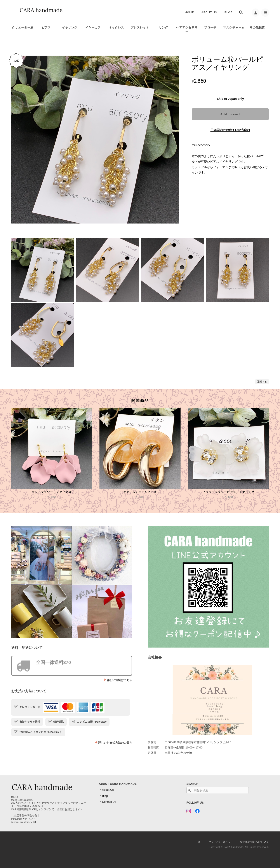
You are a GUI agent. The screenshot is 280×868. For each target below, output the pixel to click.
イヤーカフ (93, 27)
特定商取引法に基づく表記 (255, 842)
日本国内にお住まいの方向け (230, 130)
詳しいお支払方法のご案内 (115, 743)
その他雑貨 (257, 27)
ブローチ (210, 27)
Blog (227, 12)
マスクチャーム (234, 27)
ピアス (46, 27)
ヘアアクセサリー (187, 30)
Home (188, 12)
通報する (262, 382)
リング (163, 27)
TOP (199, 842)
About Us (208, 12)
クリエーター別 (23, 27)
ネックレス (117, 27)
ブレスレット (140, 27)
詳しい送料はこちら (119, 680)
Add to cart (230, 114)
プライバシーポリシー (221, 842)
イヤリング (70, 27)
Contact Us (109, 802)
